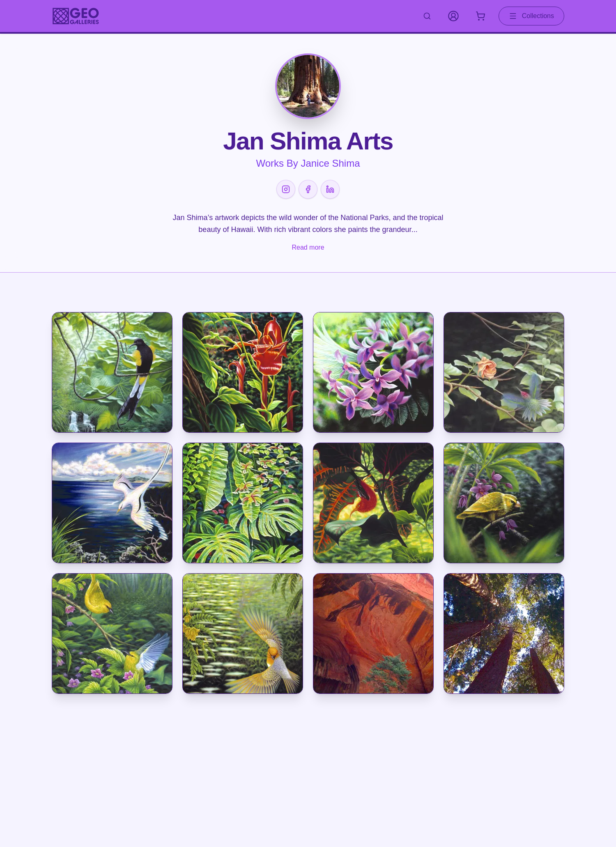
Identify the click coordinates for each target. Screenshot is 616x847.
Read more (308, 247)
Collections (531, 16)
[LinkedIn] (330, 189)
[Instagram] (286, 189)
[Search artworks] (427, 16)
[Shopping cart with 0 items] (480, 16)
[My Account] (453, 16)
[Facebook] (308, 189)
